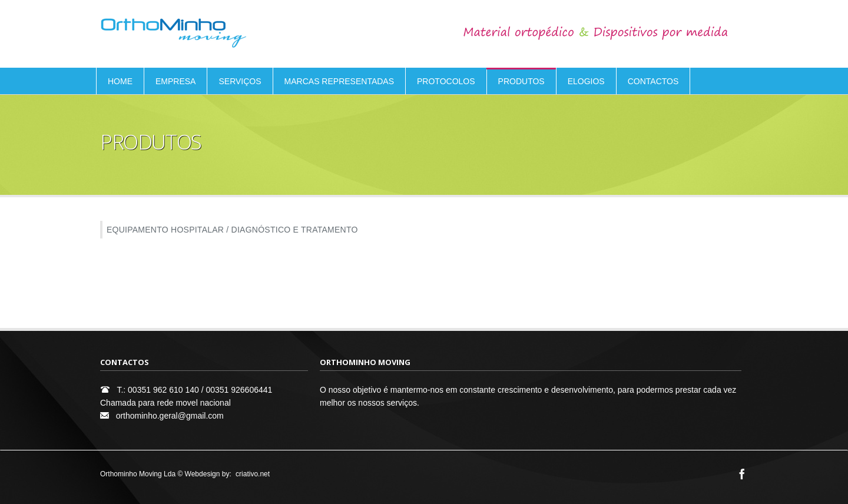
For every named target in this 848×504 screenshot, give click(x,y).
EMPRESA (175, 81)
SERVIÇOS (240, 81)
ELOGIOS (586, 81)
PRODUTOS (521, 81)
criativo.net (253, 474)
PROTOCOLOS (446, 81)
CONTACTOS (653, 81)
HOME (120, 81)
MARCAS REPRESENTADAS (339, 81)
